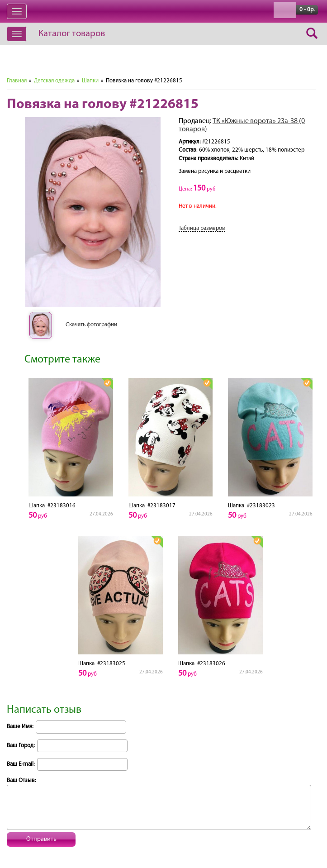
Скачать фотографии (91, 325)
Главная (17, 81)
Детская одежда (54, 81)
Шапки (90, 81)
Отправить (41, 839)
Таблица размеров (202, 228)
